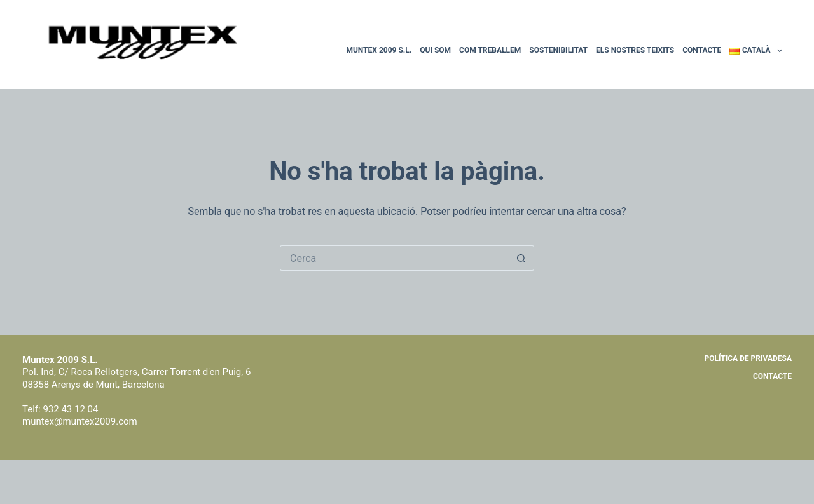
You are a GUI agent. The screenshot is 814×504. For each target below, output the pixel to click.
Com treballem (490, 50)
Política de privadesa (748, 358)
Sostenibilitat (558, 50)
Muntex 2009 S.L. (379, 50)
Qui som (435, 50)
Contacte (702, 50)
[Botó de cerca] (521, 258)
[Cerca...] (394, 258)
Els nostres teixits (635, 50)
